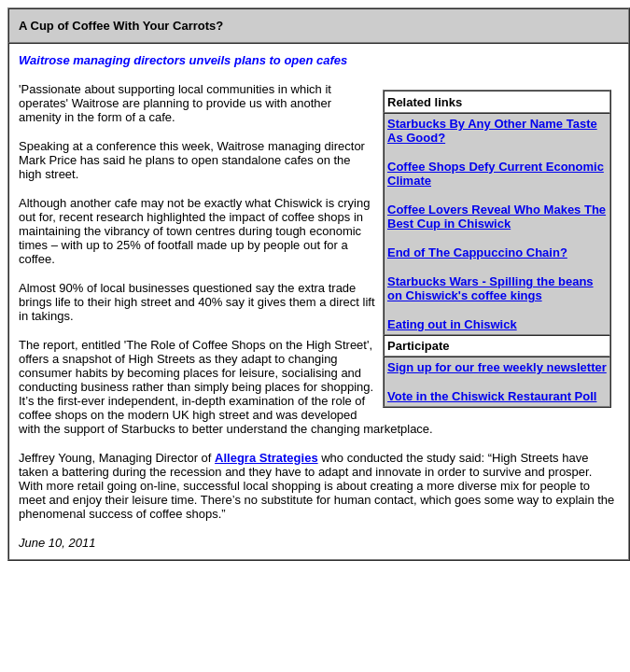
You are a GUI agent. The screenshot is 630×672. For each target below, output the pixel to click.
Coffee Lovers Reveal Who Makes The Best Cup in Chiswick (497, 217)
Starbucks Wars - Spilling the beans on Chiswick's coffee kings (490, 288)
